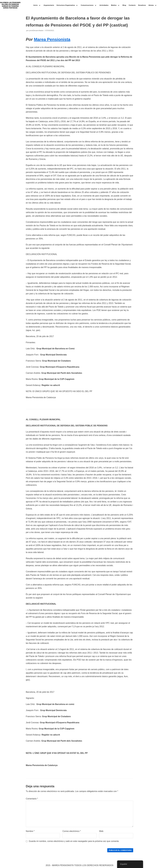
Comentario (32, 799)
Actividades (104, 5)
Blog (124, 5)
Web (101, 831)
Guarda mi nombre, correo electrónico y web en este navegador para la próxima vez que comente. (74, 841)
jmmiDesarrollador (36, 30)
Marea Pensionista (52, 39)
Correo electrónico (72, 831)
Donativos (142, 5)
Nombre (30, 831)
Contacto (132, 5)
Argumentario (49, 5)
